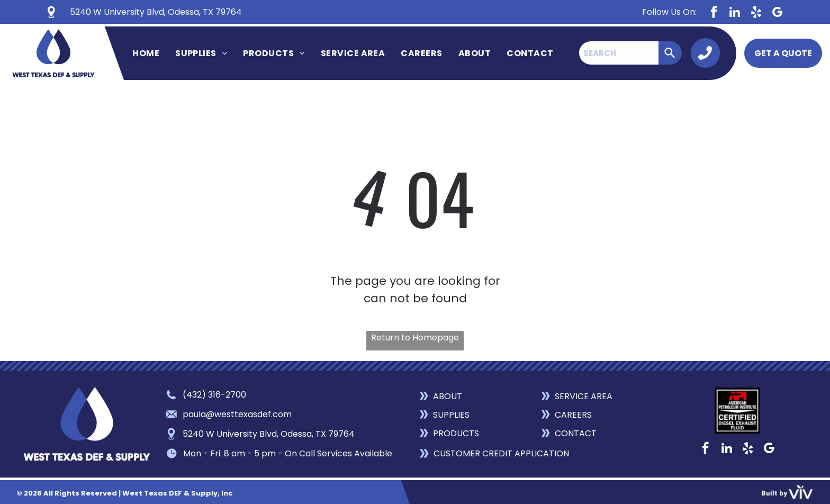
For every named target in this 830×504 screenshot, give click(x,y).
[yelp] (756, 13)
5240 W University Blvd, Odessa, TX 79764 (269, 434)
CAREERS (573, 415)
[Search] (670, 53)
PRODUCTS (456, 433)
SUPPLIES (451, 415)
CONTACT (576, 433)
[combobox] (619, 53)
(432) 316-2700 (214, 395)
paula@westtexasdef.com (237, 414)
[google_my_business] (777, 13)
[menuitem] (146, 53)
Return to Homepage (415, 337)
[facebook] (714, 13)
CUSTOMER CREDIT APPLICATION (501, 453)
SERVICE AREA (584, 396)
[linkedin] (735, 13)
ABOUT (448, 396)
